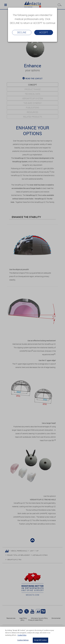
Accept (44, 32)
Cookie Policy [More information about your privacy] (22, 635)
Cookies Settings (23, 640)
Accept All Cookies (40, 640)
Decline (22, 32)
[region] (32, 635)
